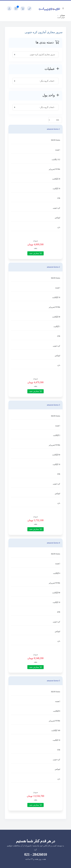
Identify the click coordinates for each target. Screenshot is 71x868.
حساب (62, 15)
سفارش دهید (35, 253)
